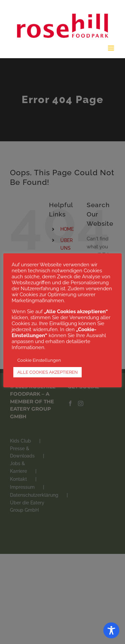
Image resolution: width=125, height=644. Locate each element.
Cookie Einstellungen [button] (39, 360)
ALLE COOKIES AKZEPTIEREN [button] (47, 372)
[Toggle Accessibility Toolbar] (111, 630)
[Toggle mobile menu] (111, 48)
